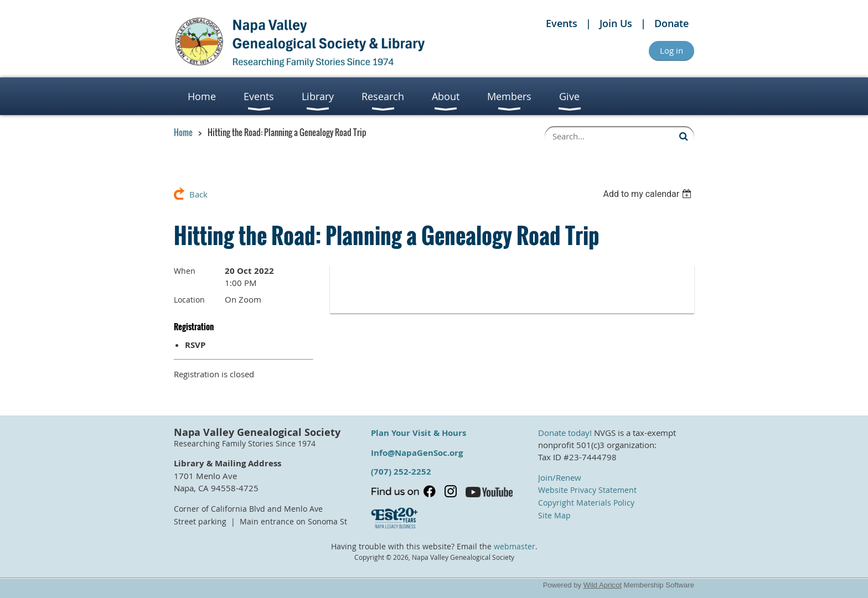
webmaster (515, 547)
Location (189, 300)
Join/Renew (560, 477)
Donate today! (565, 433)
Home (183, 132)
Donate (671, 23)
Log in (671, 50)
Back (198, 194)
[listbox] (649, 194)
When (185, 271)
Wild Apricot (603, 585)
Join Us (616, 23)
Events (562, 23)
